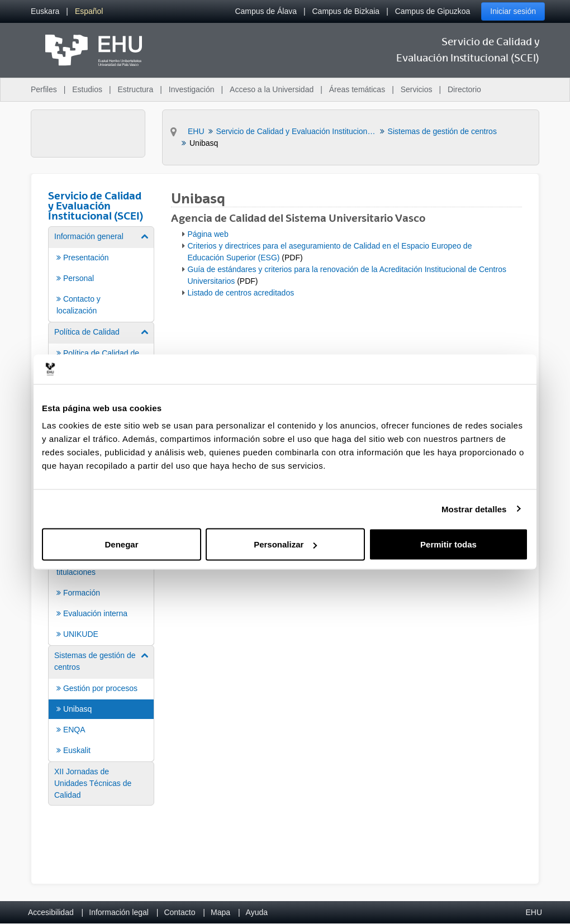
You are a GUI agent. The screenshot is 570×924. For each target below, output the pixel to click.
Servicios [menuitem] (417, 89)
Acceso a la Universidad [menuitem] (272, 89)
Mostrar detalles (474, 509)
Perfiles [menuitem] (44, 89)
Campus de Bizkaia (346, 11)
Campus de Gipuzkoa (433, 11)
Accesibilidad (51, 912)
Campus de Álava (266, 11)
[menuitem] (45, 11)
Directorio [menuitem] (464, 89)
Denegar (121, 544)
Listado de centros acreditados (241, 293)
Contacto (179, 912)
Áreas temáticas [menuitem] (357, 89)
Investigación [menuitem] (192, 89)
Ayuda (257, 912)
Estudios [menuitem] (87, 89)
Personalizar (285, 544)
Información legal (119, 912)
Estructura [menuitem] (135, 89)
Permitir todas (448, 544)
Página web (208, 234)
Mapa (220, 912)
